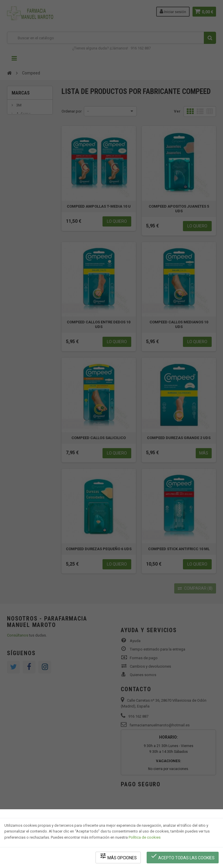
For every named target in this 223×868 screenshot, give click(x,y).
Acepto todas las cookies (183, 857)
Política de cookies (145, 838)
